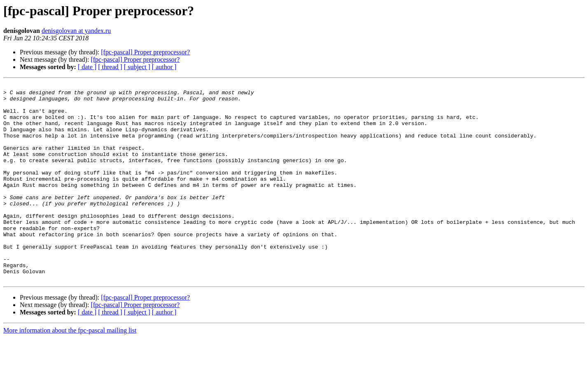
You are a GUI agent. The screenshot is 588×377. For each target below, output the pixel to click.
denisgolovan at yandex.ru (76, 31)
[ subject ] (137, 67)
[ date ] (87, 67)
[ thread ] (110, 67)
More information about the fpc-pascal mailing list (70, 370)
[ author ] (164, 67)
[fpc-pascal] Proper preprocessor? (145, 52)
